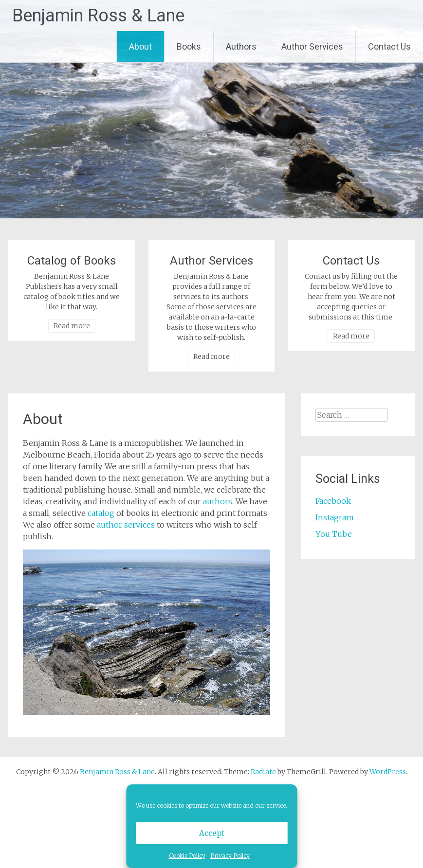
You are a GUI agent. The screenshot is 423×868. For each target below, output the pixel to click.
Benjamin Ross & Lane (98, 16)
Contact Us (389, 46)
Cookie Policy (187, 856)
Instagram (335, 517)
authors (218, 501)
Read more (72, 326)
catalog (101, 513)
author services (126, 525)
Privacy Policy (230, 856)
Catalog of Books (72, 261)
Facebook (333, 501)
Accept (212, 833)
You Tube (334, 534)
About (140, 46)
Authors (241, 46)
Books (189, 46)
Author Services (312, 46)
